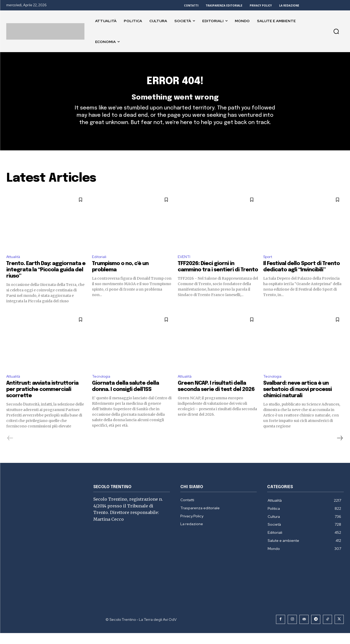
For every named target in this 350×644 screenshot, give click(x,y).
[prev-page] (10, 449)
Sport (269, 266)
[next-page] (340, 449)
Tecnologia (103, 387)
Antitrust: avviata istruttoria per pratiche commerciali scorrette (42, 400)
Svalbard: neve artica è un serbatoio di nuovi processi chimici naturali (297, 400)
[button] (336, 31)
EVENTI (185, 266)
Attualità (15, 266)
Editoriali (100, 266)
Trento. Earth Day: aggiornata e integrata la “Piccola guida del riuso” (46, 280)
